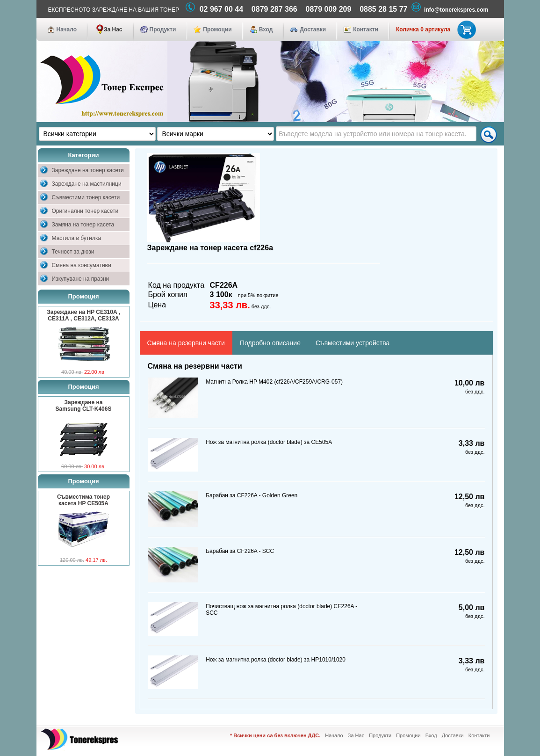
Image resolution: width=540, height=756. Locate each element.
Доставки (313, 29)
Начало (67, 29)
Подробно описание (270, 343)
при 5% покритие (258, 295)
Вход (266, 29)
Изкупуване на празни (81, 279)
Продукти (163, 29)
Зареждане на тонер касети (88, 170)
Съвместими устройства (353, 343)
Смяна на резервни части (186, 343)
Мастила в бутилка (77, 238)
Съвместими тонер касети (86, 197)
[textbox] (376, 134)
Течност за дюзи (73, 252)
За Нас (113, 29)
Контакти (366, 29)
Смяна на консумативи (82, 265)
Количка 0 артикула (434, 29)
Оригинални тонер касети (85, 211)
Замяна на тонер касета (83, 225)
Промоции (217, 29)
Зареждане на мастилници (87, 184)
